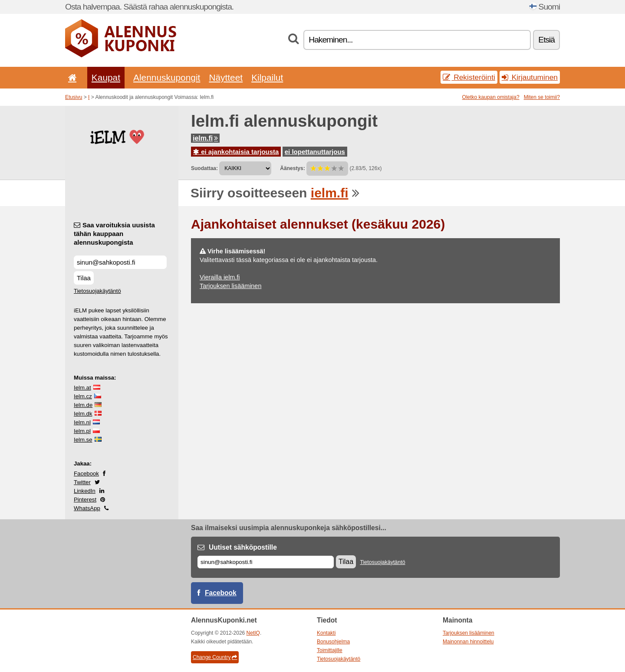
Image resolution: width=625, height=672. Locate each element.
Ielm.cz (83, 396)
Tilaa (84, 278)
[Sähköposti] (266, 562)
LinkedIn (85, 491)
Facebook (86, 474)
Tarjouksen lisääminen (230, 286)
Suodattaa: (204, 168)
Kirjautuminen (530, 77)
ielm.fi (205, 138)
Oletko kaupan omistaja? (491, 97)
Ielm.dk (83, 414)
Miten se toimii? (542, 97)
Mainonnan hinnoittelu (468, 642)
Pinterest (85, 500)
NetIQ (253, 633)
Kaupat (106, 77)
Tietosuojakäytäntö (97, 291)
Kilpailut (267, 77)
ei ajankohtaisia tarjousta (236, 152)
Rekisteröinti (469, 77)
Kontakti (326, 633)
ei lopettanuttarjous (315, 152)
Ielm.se (83, 440)
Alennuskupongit (167, 77)
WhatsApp (87, 508)
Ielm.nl (82, 422)
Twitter (82, 482)
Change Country (215, 657)
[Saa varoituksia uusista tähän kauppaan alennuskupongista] (120, 262)
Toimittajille (330, 650)
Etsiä (546, 40)
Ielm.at (82, 388)
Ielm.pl (82, 431)
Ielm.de (83, 405)
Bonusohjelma (333, 642)
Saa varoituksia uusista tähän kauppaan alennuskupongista (114, 234)
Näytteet (226, 77)
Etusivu (74, 97)
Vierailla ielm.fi (220, 277)
